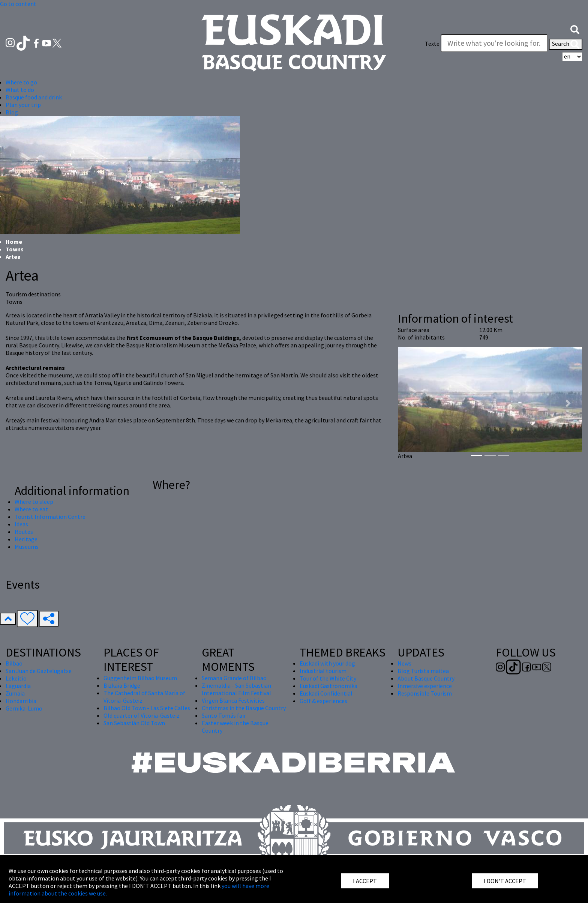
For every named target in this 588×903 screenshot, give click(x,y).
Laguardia (18, 686)
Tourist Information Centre (50, 517)
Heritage (26, 539)
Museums (27, 547)
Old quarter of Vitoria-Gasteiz (142, 715)
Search (566, 44)
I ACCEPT (365, 881)
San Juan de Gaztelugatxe (39, 671)
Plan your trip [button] (23, 105)
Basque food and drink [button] (34, 97)
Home (14, 242)
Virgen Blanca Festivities (233, 700)
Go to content (18, 4)
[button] (575, 29)
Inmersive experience (425, 686)
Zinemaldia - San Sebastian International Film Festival (236, 689)
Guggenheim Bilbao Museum (140, 678)
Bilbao (14, 663)
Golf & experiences (323, 701)
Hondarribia (21, 701)
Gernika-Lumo (24, 708)
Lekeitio (16, 678)
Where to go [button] (21, 82)
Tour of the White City (328, 678)
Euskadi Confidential (326, 693)
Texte (432, 44)
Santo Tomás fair (224, 715)
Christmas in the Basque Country (244, 708)
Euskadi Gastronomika (328, 686)
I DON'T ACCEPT (505, 881)
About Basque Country (426, 678)
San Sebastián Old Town (134, 723)
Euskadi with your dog (327, 663)
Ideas (21, 524)
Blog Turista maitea (423, 671)
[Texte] (494, 43)
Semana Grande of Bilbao (234, 678)
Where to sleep (34, 502)
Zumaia (15, 693)
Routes (24, 532)
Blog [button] (12, 112)
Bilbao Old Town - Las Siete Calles (147, 708)
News (404, 663)
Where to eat (31, 509)
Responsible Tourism (425, 693)
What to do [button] (20, 90)
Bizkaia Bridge (122, 685)
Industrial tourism (323, 671)
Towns (15, 249)
